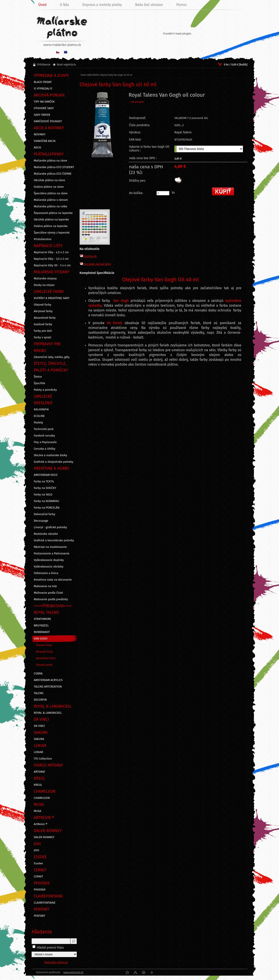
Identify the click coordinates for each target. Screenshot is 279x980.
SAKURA (39, 739)
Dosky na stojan (44, 285)
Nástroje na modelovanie (50, 547)
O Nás (64, 5)
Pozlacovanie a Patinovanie (52, 554)
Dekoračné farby (44, 514)
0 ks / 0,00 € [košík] (236, 65)
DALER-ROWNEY (44, 837)
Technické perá (44, 429)
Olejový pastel (44, 665)
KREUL (38, 785)
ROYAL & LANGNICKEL (48, 713)
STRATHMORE (43, 619)
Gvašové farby (43, 324)
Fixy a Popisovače (45, 442)
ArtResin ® (41, 824)
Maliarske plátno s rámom (51, 200)
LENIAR (38, 752)
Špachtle (39, 383)
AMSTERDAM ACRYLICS (48, 680)
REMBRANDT (42, 632)
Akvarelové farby (45, 318)
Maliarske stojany (45, 279)
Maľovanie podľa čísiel (48, 593)
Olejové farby (43, 305)
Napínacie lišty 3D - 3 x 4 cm (52, 265)
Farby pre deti (43, 331)
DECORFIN (40, 700)
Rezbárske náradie (46, 534)
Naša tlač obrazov (149, 5)
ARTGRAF (40, 772)
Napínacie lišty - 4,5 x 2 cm (51, 252)
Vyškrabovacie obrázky (49, 567)
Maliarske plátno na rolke (50, 206)
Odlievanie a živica (46, 573)
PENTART (40, 916)
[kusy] (163, 193)
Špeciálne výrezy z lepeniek (52, 233)
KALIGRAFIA (41, 409)
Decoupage (41, 521)
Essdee (38, 863)
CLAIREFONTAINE (45, 903)
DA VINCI (39, 726)
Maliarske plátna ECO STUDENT (54, 167)
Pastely (38, 423)
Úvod (83, 75)
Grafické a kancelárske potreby (54, 540)
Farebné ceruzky (44, 436)
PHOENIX (40, 890)
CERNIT (38, 877)
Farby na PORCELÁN (47, 508)
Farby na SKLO (43, 495)
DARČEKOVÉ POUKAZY (48, 121)
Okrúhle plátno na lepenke (51, 220)
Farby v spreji (43, 337)
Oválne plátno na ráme (49, 187)
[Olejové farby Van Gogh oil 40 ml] (102, 136)
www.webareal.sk (73, 972)
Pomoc (182, 5)
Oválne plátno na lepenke (51, 226)
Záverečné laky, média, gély (52, 357)
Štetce (38, 377)
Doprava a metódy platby (102, 5)
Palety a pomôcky (45, 390)
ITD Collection (43, 759)
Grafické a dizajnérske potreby (54, 462)
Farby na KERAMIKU (46, 501)
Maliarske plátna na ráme (50, 161)
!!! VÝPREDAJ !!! (43, 89)
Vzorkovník (88, 256)
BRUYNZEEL (41, 626)
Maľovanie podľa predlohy (51, 599)
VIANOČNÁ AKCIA (45, 141)
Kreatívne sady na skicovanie (53, 580)
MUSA (37, 811)
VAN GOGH (41, 639)
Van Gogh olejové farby (95, 264)
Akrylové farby (43, 311)
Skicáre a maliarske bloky (50, 455)
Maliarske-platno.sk (56, 962)
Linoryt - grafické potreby (50, 527)
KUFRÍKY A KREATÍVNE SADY (52, 298)
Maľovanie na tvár (45, 586)
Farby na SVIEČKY (45, 488)
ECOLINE (39, 416)
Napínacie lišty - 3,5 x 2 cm (51, 259)
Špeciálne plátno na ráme (51, 193)
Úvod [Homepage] (42, 5)
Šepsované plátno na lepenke (53, 213)
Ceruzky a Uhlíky (45, 449)
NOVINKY (40, 134)
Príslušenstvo (43, 239)
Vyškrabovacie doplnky (49, 560)
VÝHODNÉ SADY (44, 108)
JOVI (37, 850)
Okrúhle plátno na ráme (49, 180)
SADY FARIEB (42, 115)
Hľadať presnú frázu (50, 948)
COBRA (38, 674)
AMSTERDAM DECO (46, 475)
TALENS (39, 693)
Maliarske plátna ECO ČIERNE (53, 174)
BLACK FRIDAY (43, 82)
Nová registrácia (66, 65)
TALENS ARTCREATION (48, 687)
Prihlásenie (44, 65)
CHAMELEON (42, 798)
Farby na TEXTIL (44, 481)
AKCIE (37, 148)
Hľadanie (42, 932)
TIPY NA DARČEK (44, 102)
